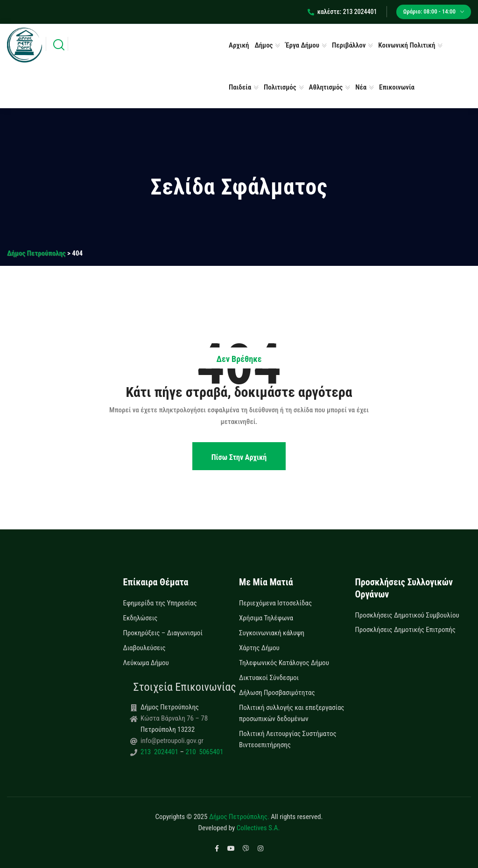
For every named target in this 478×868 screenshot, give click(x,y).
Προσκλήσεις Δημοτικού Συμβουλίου (407, 615)
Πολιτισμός (280, 87)
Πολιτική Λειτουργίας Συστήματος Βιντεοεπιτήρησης (288, 739)
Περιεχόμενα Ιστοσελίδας (275, 603)
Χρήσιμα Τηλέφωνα (266, 618)
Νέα (361, 87)
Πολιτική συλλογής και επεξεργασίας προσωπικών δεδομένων (292, 713)
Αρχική (239, 45)
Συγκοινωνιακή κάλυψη (272, 633)
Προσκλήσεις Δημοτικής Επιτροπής (405, 630)
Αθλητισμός (326, 87)
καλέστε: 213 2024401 (342, 12)
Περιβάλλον (349, 45)
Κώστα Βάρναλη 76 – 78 (174, 718)
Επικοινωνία (397, 87)
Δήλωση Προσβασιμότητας (277, 693)
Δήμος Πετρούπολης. (239, 817)
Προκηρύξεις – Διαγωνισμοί (163, 633)
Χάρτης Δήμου (259, 648)
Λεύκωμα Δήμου (146, 663)
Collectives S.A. (258, 828)
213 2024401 (160, 752)
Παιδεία (240, 87)
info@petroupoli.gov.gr (172, 741)
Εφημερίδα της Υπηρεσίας (160, 603)
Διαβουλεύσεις (144, 648)
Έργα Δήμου (302, 45)
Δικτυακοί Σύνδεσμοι (269, 678)
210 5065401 (204, 752)
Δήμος (264, 45)
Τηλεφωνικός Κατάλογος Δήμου (284, 663)
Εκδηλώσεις (141, 618)
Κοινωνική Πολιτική (407, 45)
